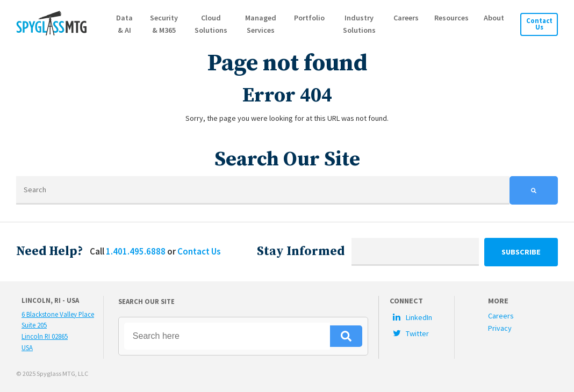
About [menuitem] (494, 18)
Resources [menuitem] (451, 18)
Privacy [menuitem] (500, 328)
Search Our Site (146, 301)
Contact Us (199, 251)
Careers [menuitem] (406, 18)
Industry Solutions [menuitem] (359, 24)
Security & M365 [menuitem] (164, 24)
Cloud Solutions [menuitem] (211, 24)
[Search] (263, 190)
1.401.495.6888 (136, 251)
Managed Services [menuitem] (261, 24)
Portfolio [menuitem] (310, 18)
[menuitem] (422, 317)
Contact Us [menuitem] (539, 24)
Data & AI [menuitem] (125, 24)
